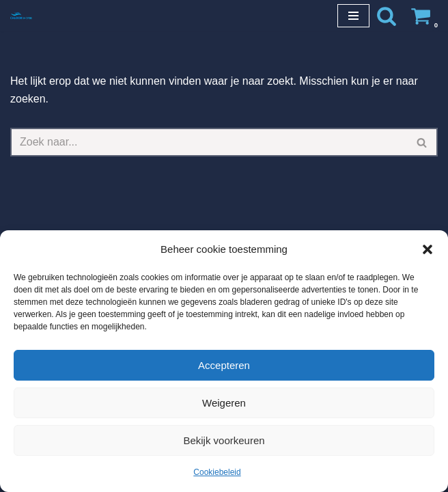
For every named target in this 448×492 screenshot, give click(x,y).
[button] (428, 249)
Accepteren (224, 365)
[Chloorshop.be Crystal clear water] (21, 15)
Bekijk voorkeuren (224, 440)
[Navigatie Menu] (353, 16)
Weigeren (224, 403)
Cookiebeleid (217, 472)
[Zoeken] (387, 16)
